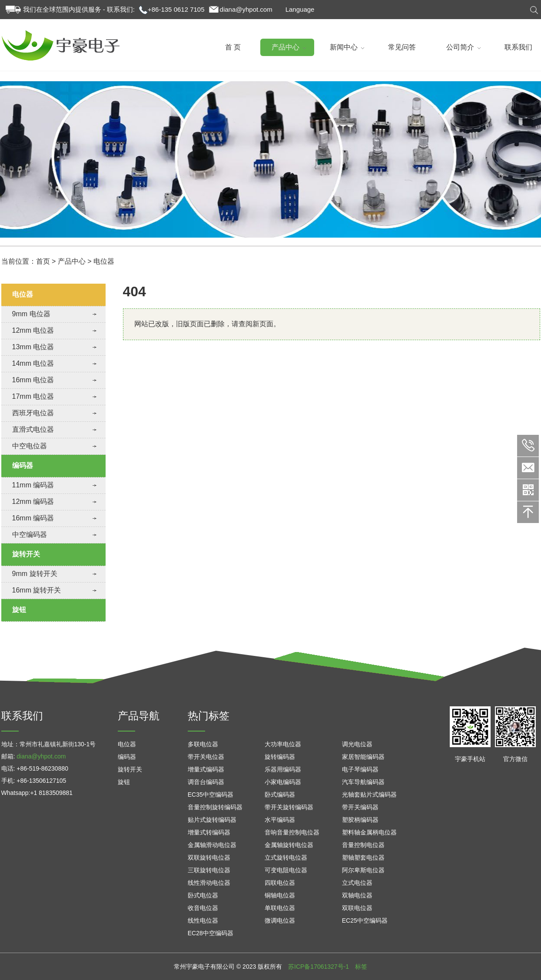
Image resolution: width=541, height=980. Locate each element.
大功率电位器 (283, 744)
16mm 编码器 (33, 518)
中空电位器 (30, 446)
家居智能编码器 (363, 757)
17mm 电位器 (33, 396)
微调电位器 (280, 920)
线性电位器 (203, 920)
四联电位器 (280, 883)
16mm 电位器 (33, 380)
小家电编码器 (283, 782)
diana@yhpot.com (246, 9)
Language (300, 9)
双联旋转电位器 (209, 857)
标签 (361, 967)
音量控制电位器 (363, 845)
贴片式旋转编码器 (212, 820)
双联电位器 (357, 908)
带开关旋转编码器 (289, 807)
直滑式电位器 (33, 429)
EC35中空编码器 (211, 795)
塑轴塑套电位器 (363, 857)
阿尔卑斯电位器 (363, 870)
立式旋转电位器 (286, 857)
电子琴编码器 (360, 769)
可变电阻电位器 (286, 870)
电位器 (104, 261)
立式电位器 (357, 883)
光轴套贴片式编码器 (369, 795)
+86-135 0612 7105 (176, 9)
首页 (43, 261)
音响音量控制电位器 (292, 832)
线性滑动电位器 (209, 883)
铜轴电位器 (280, 895)
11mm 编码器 (33, 485)
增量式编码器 (206, 769)
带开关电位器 (206, 757)
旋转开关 (26, 554)
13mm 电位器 (33, 347)
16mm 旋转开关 (37, 590)
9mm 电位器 (31, 314)
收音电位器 (203, 908)
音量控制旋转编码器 (215, 807)
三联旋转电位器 (209, 870)
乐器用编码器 (283, 769)
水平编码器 (280, 820)
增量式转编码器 (209, 832)
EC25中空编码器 (365, 920)
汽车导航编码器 (363, 782)
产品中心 (72, 261)
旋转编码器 (280, 757)
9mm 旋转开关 (35, 574)
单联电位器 (280, 908)
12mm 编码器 (33, 502)
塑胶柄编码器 (360, 820)
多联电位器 (203, 744)
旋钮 (19, 610)
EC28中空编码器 (211, 933)
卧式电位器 (203, 895)
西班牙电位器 (33, 413)
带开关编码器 (360, 807)
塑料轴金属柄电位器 (369, 832)
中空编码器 (30, 535)
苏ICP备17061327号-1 (319, 967)
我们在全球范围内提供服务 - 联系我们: (79, 9)
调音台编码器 (206, 782)
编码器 (23, 465)
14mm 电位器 (33, 363)
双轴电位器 (357, 895)
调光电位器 (357, 744)
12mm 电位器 (33, 330)
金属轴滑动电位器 (212, 845)
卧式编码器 (280, 795)
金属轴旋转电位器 (289, 845)
